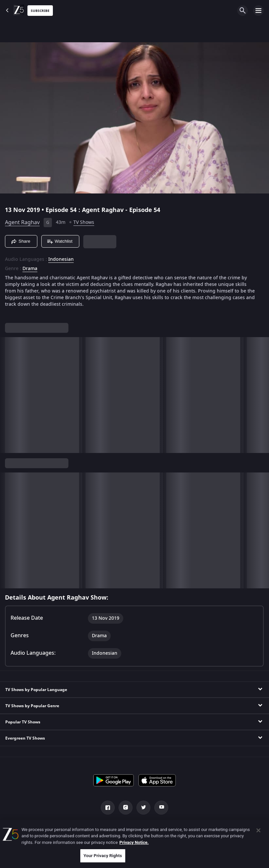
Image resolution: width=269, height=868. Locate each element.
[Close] (258, 830)
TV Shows (84, 222)
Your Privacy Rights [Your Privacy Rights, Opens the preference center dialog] (103, 856)
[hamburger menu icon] (258, 11)
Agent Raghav (22, 223)
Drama (30, 269)
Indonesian (61, 260)
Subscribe (40, 11)
